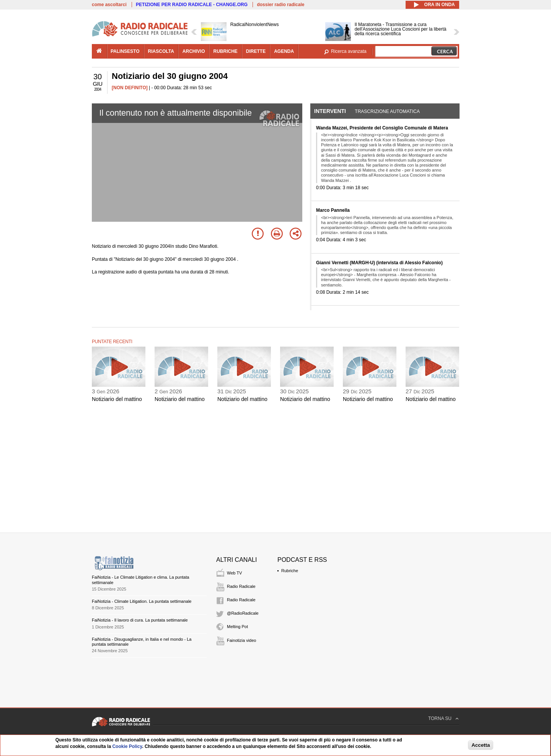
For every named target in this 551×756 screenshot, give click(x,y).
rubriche (225, 51)
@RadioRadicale (243, 613)
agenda (284, 51)
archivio (194, 51)
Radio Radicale (241, 586)
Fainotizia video (241, 640)
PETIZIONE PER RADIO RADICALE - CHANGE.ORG (192, 5)
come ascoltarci (109, 5)
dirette (256, 51)
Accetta (481, 745)
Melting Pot (237, 627)
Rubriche (290, 571)
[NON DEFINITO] (130, 88)
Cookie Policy (127, 746)
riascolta (161, 51)
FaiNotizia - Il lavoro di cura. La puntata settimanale (140, 620)
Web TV (234, 573)
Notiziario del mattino (117, 399)
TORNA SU (440, 718)
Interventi (330, 111)
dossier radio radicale (280, 5)
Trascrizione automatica (387, 111)
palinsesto (125, 51)
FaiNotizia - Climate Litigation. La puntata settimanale (142, 601)
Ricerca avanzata (349, 51)
